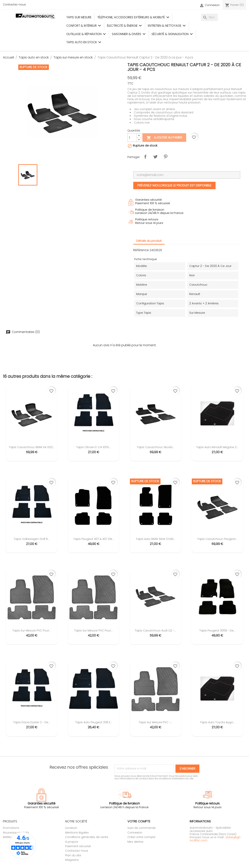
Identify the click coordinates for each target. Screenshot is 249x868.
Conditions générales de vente (87, 837)
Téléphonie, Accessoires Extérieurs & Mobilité (133, 17)
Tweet (155, 157)
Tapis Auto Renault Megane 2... (217, 447)
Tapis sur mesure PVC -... (155, 722)
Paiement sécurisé (78, 846)
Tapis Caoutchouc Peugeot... (217, 539)
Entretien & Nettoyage (167, 26)
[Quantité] (132, 138)
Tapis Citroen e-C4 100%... (94, 447)
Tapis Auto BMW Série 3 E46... (156, 539)
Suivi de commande (142, 828)
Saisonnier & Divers (129, 34)
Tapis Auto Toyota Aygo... (217, 722)
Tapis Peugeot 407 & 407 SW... (94, 539)
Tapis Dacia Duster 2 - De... (32, 722)
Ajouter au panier (164, 138)
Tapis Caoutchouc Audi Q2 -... (155, 630)
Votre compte (139, 821)
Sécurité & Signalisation (172, 34)
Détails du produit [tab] (149, 241)
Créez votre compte (141, 837)
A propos (72, 842)
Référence (141, 250)
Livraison (71, 828)
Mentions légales (77, 833)
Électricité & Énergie (124, 26)
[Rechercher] (210, 17)
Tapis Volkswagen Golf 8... (32, 539)
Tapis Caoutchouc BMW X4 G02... (32, 447)
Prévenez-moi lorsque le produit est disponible (174, 185)
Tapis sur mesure (79, 17)
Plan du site (73, 855)
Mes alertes (135, 842)
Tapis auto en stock (84, 42)
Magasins (72, 860)
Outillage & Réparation (86, 34)
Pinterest (166, 157)
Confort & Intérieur (84, 26)
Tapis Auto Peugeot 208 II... (94, 722)
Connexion (135, 833)
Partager (145, 157)
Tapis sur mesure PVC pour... (32, 630)
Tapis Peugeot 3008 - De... (217, 630)
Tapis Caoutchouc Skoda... (156, 447)
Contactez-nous (14, 4)
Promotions (11, 828)
